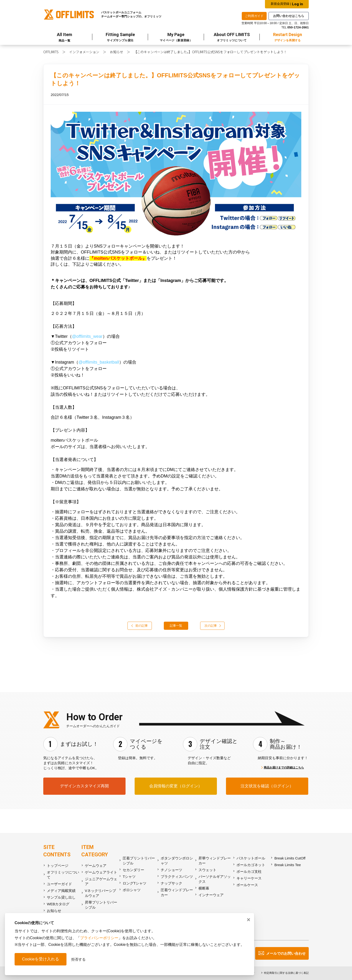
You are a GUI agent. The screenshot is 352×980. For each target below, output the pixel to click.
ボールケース (247, 885)
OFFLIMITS (51, 52)
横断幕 (204, 888)
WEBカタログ (58, 904)
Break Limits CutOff (290, 858)
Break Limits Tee (288, 865)
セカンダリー (133, 870)
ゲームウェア (96, 866)
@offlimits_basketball (99, 362)
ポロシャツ (132, 890)
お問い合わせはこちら (289, 16)
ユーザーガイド (59, 884)
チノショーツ (171, 870)
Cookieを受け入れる (41, 959)
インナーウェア (211, 895)
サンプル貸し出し (61, 897)
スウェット (207, 870)
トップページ (58, 866)
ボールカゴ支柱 (249, 871)
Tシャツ (129, 877)
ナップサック (171, 883)
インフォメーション (84, 52)
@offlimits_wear (87, 336)
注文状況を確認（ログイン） (267, 786)
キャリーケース (249, 878)
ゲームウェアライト (101, 872)
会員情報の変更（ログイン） (176, 786)
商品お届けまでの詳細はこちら (284, 768)
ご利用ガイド (254, 16)
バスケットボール (251, 858)
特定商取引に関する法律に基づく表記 (286, 973)
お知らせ (116, 52)
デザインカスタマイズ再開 (84, 786)
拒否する (78, 959)
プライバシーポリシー (99, 938)
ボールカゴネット (251, 865)
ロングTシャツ (135, 883)
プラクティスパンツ (177, 877)
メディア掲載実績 (61, 891)
